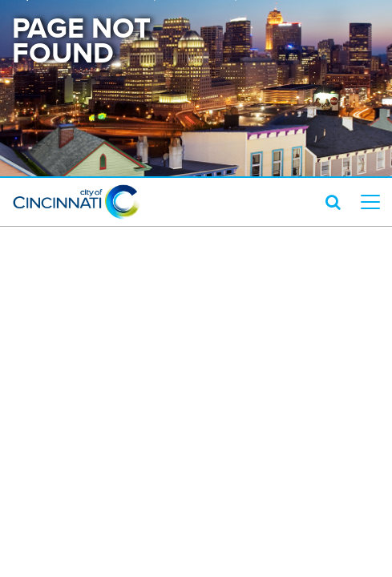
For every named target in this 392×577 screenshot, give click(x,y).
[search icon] (333, 202)
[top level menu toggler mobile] (370, 202)
